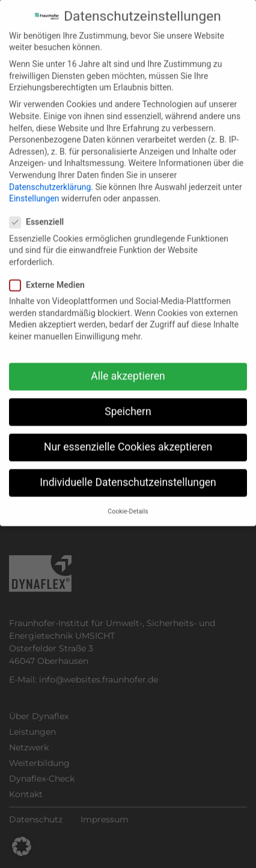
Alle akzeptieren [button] (128, 363)
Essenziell (40, 210)
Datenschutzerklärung (50, 174)
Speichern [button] (128, 399)
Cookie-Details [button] (128, 499)
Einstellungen (34, 186)
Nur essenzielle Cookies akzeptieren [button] (128, 435)
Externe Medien (51, 273)
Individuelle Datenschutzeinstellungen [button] (128, 470)
